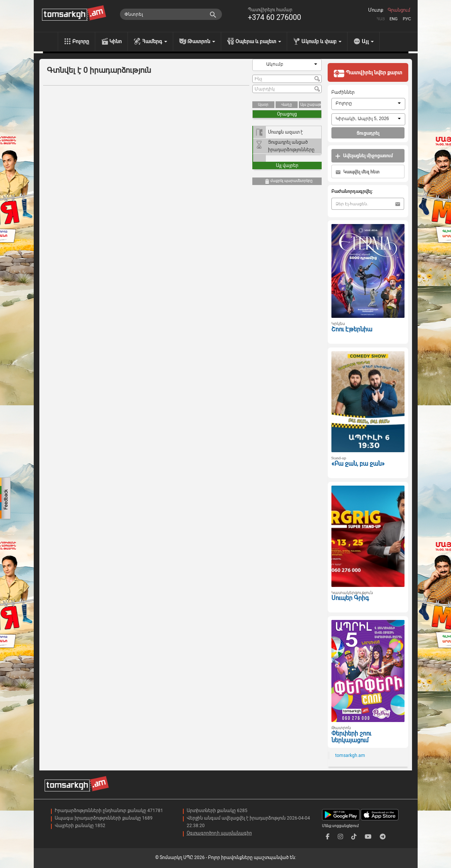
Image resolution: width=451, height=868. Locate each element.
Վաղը (287, 105)
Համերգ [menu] (155, 41)
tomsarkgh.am (350, 755)
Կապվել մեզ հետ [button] (357, 172)
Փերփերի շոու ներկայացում (351, 737)
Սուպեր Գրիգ (350, 598)
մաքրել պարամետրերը (288, 181)
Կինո (116, 41)
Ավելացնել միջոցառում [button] (364, 156)
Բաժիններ (343, 92)
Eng (394, 19)
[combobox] (287, 65)
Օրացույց (287, 114)
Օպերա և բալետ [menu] (258, 41)
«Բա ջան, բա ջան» (358, 464)
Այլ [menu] (368, 41)
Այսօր (263, 105)
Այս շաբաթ (311, 105)
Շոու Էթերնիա (352, 329)
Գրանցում (399, 10)
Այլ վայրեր (287, 165)
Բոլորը (81, 41)
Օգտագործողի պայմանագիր (219, 833)
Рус (407, 19)
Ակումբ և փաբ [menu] (321, 41)
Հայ (381, 19)
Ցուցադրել (368, 133)
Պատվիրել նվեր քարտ (368, 73)
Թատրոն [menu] (201, 41)
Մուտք (376, 10)
